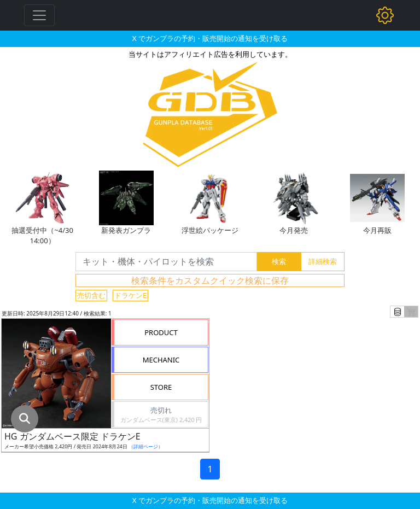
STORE (161, 387)
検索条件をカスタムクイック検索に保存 (210, 280)
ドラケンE (130, 295)
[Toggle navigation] (39, 15)
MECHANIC (161, 360)
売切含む (91, 295)
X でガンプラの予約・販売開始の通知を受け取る (210, 38)
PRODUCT (161, 332)
